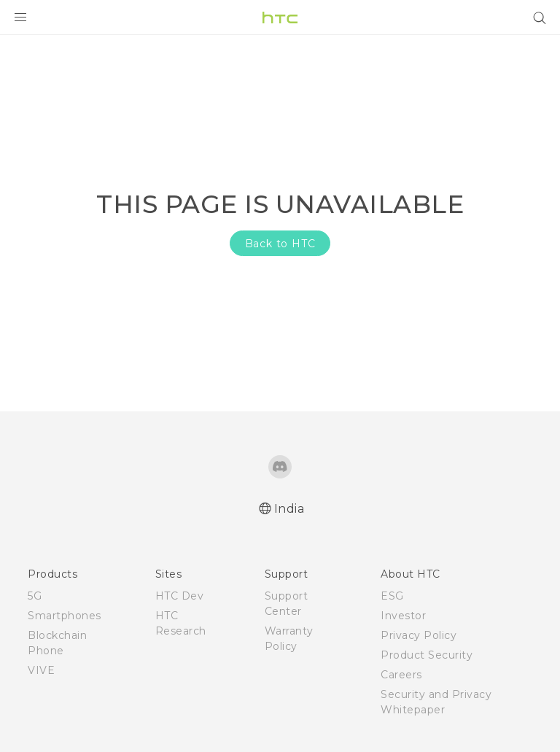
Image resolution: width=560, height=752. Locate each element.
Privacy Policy (419, 635)
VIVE (41, 670)
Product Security (427, 655)
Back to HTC (280, 244)
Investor (403, 616)
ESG (392, 596)
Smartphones (65, 616)
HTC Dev (180, 596)
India (289, 509)
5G (35, 596)
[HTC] (280, 18)
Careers (401, 675)
